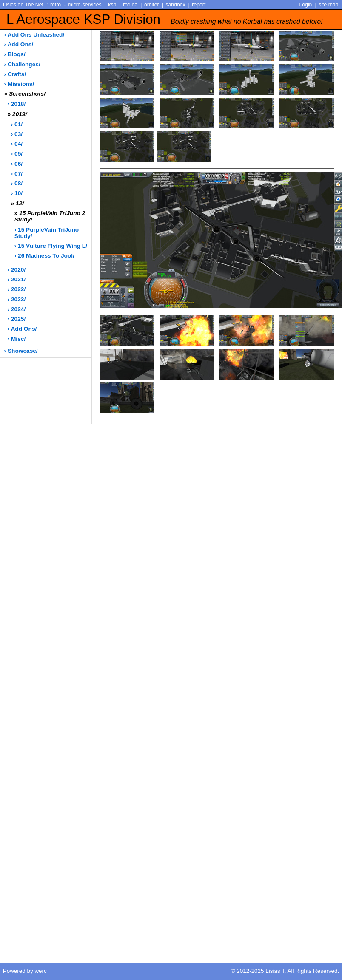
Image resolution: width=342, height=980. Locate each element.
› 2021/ (17, 279)
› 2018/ (17, 104)
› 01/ (17, 124)
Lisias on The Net (23, 5)
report (199, 5)
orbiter (152, 5)
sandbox (175, 5)
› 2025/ (17, 319)
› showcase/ (21, 351)
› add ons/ (19, 44)
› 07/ (17, 174)
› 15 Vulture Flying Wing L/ (51, 246)
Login (306, 5)
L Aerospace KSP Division (165, 19)
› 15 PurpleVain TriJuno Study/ (47, 233)
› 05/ (17, 154)
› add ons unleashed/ (34, 35)
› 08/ (17, 183)
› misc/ (17, 339)
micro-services (85, 5)
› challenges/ (22, 64)
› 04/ (17, 144)
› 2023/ (17, 299)
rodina (130, 5)
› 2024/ (17, 309)
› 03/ (17, 134)
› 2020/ (17, 270)
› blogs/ (15, 54)
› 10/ (17, 193)
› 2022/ (17, 289)
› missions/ (19, 84)
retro (56, 5)
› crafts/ (15, 74)
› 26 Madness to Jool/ (44, 256)
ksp (112, 5)
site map (328, 5)
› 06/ (17, 164)
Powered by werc (25, 971)
